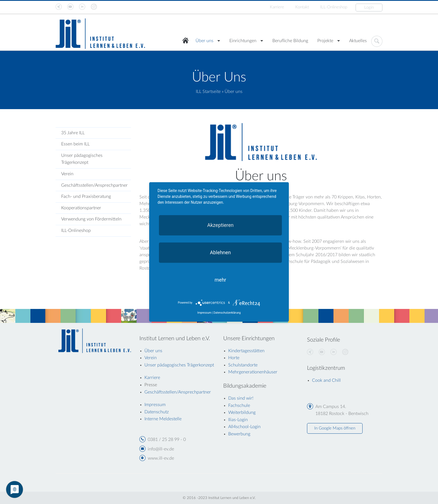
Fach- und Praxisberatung (86, 196)
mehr (220, 280)
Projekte (325, 41)
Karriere (277, 7)
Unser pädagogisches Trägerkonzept (82, 159)
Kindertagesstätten (246, 351)
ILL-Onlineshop (334, 7)
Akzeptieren (221, 225)
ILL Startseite (208, 92)
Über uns (204, 41)
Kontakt (302, 7)
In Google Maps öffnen (335, 428)
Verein (67, 174)
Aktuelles (358, 41)
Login (369, 7)
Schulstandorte (243, 365)
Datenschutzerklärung (227, 313)
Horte (234, 358)
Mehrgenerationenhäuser (253, 372)
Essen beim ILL (75, 144)
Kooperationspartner (81, 208)
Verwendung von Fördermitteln (91, 219)
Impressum (204, 313)
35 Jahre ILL (73, 133)
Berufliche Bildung (290, 41)
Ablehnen (220, 252)
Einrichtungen (243, 41)
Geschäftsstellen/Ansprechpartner (94, 185)
